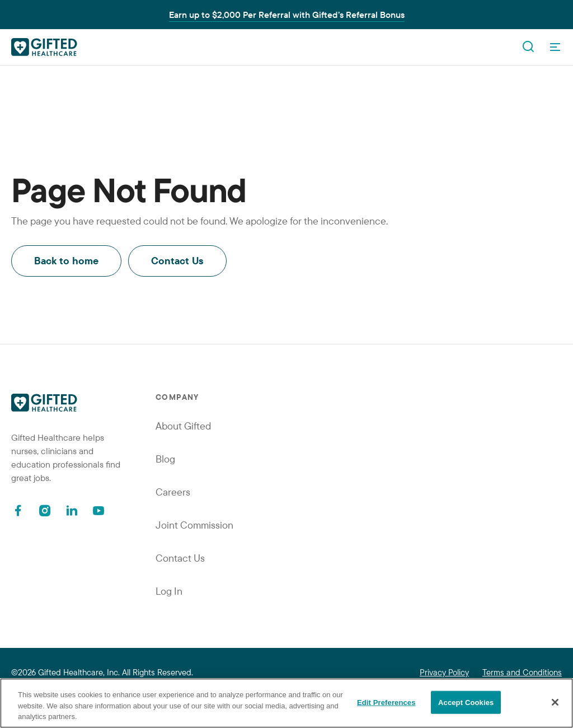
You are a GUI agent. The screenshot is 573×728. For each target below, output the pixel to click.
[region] (286, 703)
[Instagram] (45, 510)
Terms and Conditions (522, 672)
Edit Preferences (386, 702)
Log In (169, 591)
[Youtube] (98, 510)
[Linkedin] (72, 510)
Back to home (66, 261)
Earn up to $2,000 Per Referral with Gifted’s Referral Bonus (287, 15)
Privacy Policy (444, 672)
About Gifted (183, 426)
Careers (173, 492)
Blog (165, 459)
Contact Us (177, 261)
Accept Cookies (466, 702)
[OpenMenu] (555, 47)
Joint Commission (194, 525)
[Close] (555, 702)
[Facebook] (18, 510)
